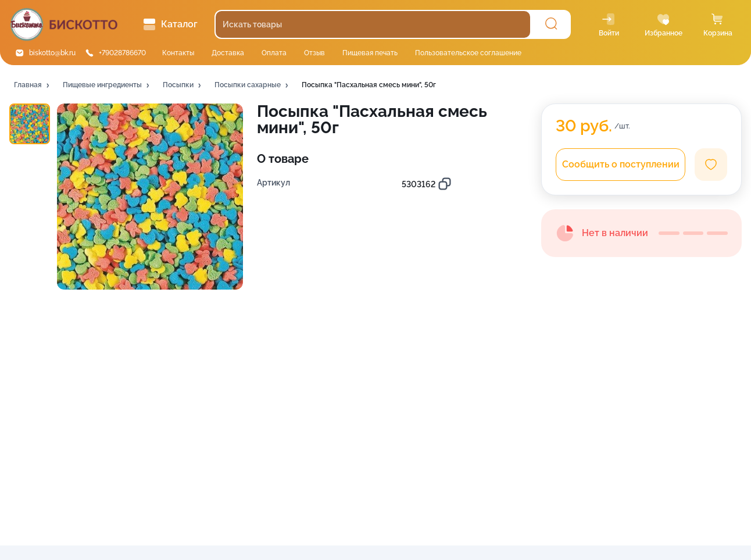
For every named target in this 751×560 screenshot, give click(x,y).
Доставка (228, 53)
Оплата (274, 53)
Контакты (178, 53)
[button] (33, 85)
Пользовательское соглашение (468, 53)
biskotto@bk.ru (52, 53)
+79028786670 (122, 53)
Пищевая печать (370, 53)
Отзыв (314, 53)
